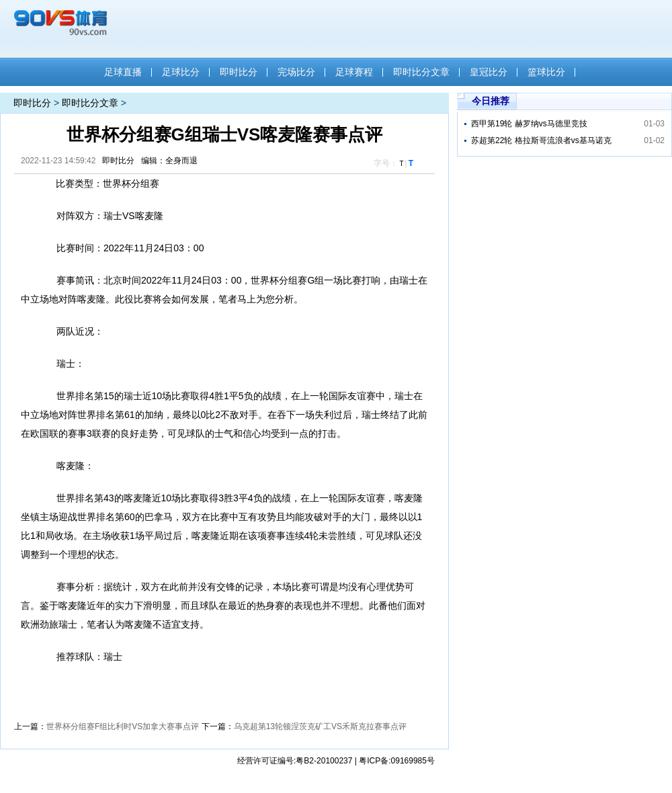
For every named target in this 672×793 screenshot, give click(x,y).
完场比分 (296, 72)
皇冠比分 (489, 72)
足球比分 (181, 72)
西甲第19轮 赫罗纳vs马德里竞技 (529, 124)
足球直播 (123, 72)
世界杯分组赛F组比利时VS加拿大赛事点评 (123, 726)
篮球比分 (546, 72)
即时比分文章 (421, 72)
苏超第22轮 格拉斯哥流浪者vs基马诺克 (541, 140)
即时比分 (239, 72)
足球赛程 (354, 72)
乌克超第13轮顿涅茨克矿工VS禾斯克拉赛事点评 (320, 726)
